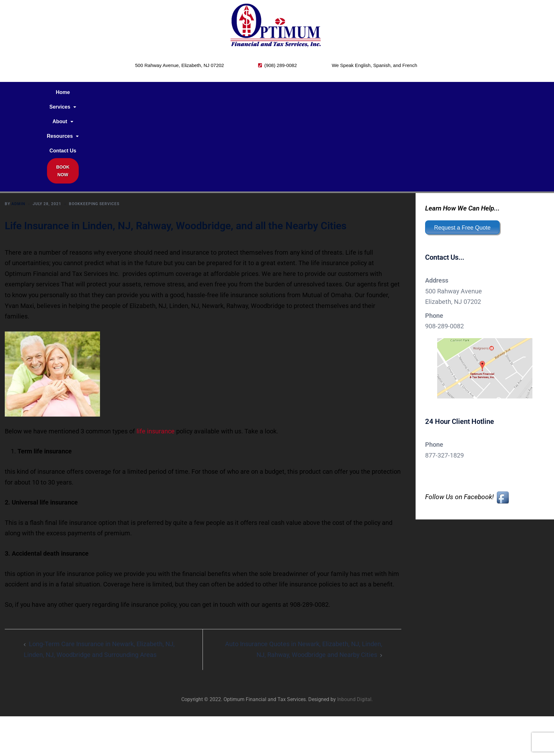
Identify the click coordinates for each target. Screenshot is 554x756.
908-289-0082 (444, 245)
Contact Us (242, 92)
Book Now (285, 94)
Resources (203, 92)
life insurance (156, 351)
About (167, 92)
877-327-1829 (444, 375)
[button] (133, 92)
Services (133, 92)
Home (103, 92)
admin (18, 123)
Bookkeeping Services (94, 123)
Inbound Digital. (355, 619)
